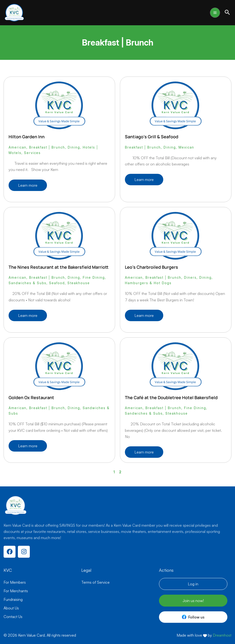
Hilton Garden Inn (27, 137)
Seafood (57, 283)
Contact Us (13, 617)
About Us (11, 608)
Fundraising (13, 599)
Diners (190, 277)
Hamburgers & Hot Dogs (148, 283)
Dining (74, 147)
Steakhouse (79, 283)
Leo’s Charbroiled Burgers (151, 267)
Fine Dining (94, 277)
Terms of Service (95, 582)
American (18, 147)
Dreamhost (222, 635)
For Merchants (16, 591)
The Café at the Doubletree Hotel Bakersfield (171, 397)
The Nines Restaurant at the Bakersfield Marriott (59, 267)
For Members (15, 582)
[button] (227, 13)
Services (32, 153)
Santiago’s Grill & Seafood (152, 137)
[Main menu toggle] (215, 13)
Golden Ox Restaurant (31, 397)
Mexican (186, 147)
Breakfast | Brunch (47, 147)
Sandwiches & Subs (28, 283)
